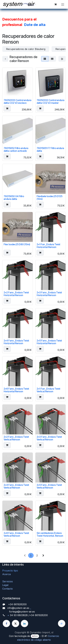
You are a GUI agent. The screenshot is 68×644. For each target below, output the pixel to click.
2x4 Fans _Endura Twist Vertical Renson (16, 486)
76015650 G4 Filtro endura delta (14, 198)
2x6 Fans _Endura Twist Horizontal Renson (16, 390)
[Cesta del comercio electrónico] (55, 4)
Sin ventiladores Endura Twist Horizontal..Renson (50, 534)
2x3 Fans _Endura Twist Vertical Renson (49, 438)
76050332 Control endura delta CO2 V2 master (51, 102)
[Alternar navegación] (63, 4)
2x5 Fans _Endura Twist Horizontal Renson (49, 342)
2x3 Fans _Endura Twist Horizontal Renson (49, 294)
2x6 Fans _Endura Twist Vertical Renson (16, 534)
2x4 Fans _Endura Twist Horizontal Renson (16, 342)
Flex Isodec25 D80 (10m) (17, 244)
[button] (7, 108)
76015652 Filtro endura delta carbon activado (16, 150)
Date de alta (35, 25)
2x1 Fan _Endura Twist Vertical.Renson (48, 390)
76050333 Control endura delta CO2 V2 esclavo (17, 102)
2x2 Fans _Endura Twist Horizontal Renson (16, 294)
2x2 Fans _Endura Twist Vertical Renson (16, 438)
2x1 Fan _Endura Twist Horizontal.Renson (48, 246)
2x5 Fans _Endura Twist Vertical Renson (49, 486)
